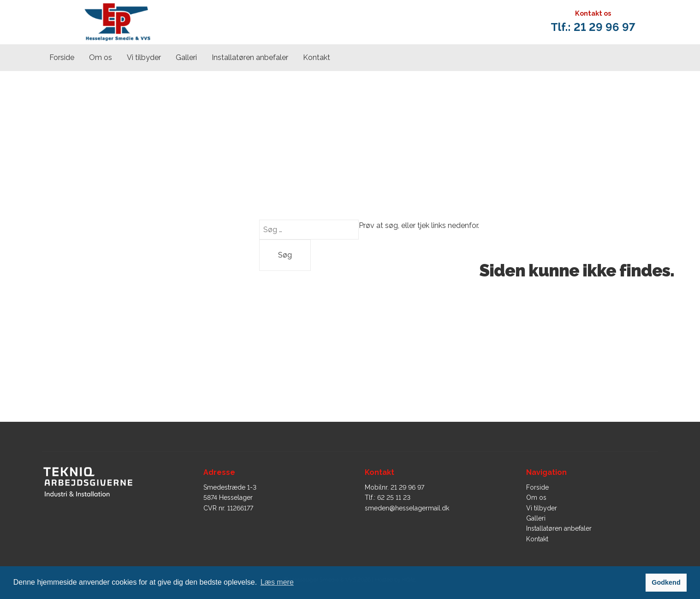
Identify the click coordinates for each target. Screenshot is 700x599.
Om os (101, 57)
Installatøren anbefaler (250, 57)
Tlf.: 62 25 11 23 (388, 497)
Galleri (186, 57)
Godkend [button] (666, 582)
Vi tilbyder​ (144, 57)
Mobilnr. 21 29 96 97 (394, 487)
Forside (62, 57)
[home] (117, 22)
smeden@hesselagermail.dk (407, 508)
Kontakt (317, 57)
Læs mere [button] (277, 582)
